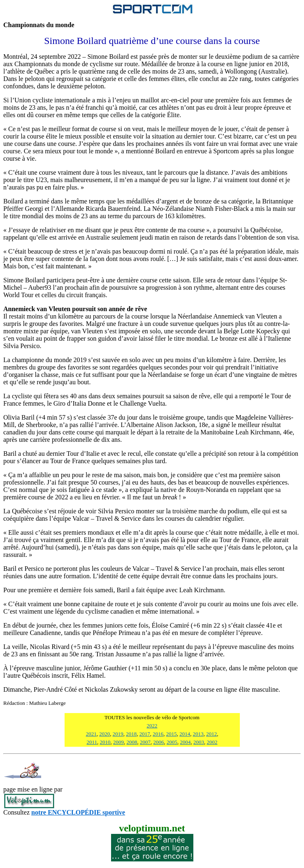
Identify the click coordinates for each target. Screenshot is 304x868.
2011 (92, 742)
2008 (132, 742)
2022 (152, 726)
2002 (212, 742)
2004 (186, 742)
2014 (185, 734)
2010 (105, 742)
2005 (172, 742)
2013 (198, 734)
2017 (145, 734)
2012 (211, 734)
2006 (159, 742)
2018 (131, 734)
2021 (91, 734)
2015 (172, 734)
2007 (145, 742)
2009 (118, 742)
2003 (199, 742)
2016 (158, 734)
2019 (118, 734)
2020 (104, 734)
